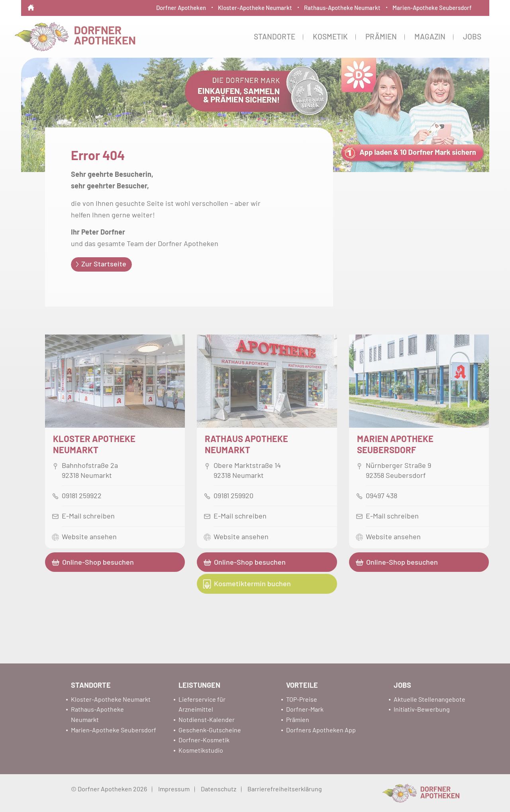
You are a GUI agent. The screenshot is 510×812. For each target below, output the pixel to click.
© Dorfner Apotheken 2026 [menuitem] (109, 789)
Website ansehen (89, 536)
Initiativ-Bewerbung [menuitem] (422, 709)
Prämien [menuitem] (381, 36)
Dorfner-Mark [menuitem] (305, 709)
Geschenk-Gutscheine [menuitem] (210, 730)
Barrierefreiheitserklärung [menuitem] (285, 789)
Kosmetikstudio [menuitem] (201, 750)
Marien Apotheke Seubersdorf (395, 444)
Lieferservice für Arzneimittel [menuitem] (202, 704)
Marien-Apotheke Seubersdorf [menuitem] (432, 8)
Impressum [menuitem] (174, 789)
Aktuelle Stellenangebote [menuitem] (430, 699)
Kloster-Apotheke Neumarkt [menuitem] (255, 8)
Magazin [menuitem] (430, 36)
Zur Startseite (104, 264)
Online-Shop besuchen (98, 562)
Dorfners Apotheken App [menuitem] (321, 730)
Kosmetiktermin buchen (252, 583)
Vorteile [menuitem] (302, 685)
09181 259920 (233, 495)
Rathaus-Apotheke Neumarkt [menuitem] (342, 8)
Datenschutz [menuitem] (219, 789)
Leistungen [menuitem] (199, 685)
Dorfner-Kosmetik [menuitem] (204, 740)
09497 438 (382, 495)
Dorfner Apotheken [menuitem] (181, 8)
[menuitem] (31, 2)
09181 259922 (82, 495)
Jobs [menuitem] (472, 36)
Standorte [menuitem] (275, 36)
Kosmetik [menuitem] (330, 36)
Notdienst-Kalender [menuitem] (207, 719)
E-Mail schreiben (88, 516)
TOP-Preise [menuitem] (302, 699)
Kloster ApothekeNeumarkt (94, 444)
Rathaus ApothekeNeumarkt (246, 444)
